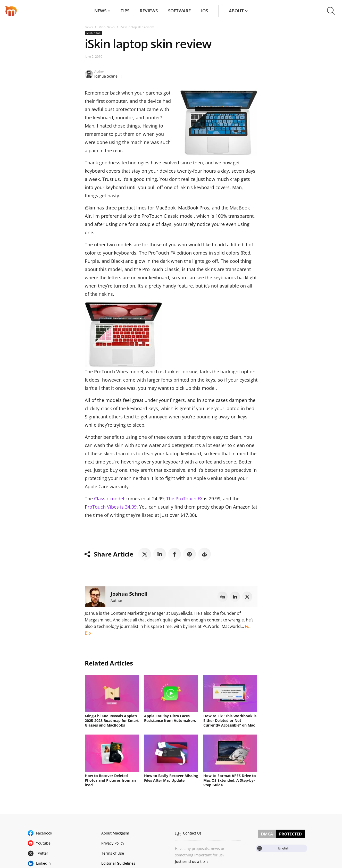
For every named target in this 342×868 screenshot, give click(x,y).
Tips (125, 11)
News (100, 11)
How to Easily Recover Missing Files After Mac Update (171, 778)
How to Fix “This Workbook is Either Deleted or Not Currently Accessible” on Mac (230, 720)
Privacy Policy (113, 843)
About (236, 11)
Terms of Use (113, 853)
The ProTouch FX (184, 499)
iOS (205, 11)
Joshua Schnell (107, 76)
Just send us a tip (190, 861)
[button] (331, 11)
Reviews (149, 11)
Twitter (42, 853)
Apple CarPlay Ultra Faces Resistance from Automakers (170, 718)
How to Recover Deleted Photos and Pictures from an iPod (110, 780)
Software (179, 11)
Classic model (109, 499)
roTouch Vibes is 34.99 (112, 507)
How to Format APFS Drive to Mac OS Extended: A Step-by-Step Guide (230, 780)
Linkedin (43, 863)
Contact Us (192, 833)
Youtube (43, 843)
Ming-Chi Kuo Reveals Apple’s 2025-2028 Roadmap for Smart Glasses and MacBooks (112, 720)
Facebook (44, 833)
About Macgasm (115, 833)
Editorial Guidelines (118, 863)
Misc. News (107, 27)
